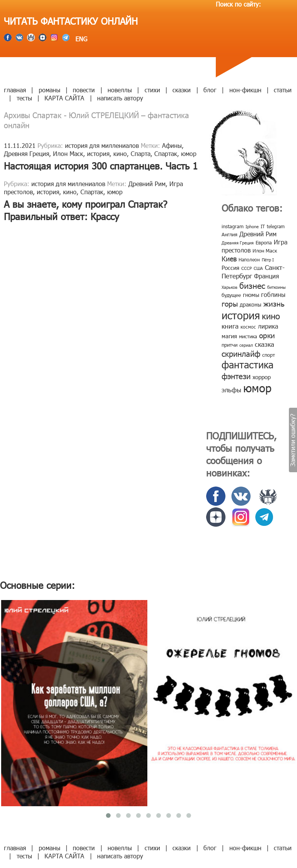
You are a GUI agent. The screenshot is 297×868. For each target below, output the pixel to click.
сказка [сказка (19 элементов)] (265, 344)
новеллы (120, 90)
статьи (283, 90)
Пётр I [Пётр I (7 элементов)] (268, 260)
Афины (172, 145)
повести (84, 90)
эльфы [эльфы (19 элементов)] (231, 390)
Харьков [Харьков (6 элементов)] (230, 287)
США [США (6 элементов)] (258, 268)
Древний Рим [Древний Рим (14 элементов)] (258, 234)
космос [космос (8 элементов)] (248, 327)
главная (15, 90)
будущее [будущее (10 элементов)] (231, 295)
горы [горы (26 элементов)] (230, 303)
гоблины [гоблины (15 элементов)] (273, 294)
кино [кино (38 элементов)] (271, 316)
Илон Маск (68, 153)
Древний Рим (147, 184)
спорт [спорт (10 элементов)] (269, 355)
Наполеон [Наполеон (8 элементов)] (249, 259)
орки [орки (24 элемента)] (267, 335)
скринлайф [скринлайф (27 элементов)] (241, 353)
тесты (24, 98)
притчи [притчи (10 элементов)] (230, 345)
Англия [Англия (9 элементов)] (230, 234)
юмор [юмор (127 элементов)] (257, 388)
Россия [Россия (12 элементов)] (230, 268)
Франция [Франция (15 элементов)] (266, 276)
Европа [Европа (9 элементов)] (264, 242)
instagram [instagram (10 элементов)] (233, 226)
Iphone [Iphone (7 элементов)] (252, 226)
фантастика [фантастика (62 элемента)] (247, 364)
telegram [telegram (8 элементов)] (276, 226)
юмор (189, 153)
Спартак (166, 153)
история (98, 153)
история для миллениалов (102, 145)
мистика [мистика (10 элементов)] (248, 336)
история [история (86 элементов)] (241, 315)
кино (120, 153)
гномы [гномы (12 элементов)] (251, 295)
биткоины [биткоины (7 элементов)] (277, 287)
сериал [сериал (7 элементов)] (246, 345)
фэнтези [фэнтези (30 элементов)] (236, 376)
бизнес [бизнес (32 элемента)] (252, 285)
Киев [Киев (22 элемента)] (229, 259)
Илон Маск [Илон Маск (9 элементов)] (265, 251)
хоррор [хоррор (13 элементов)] (262, 377)
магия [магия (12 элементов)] (229, 336)
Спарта (141, 153)
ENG (80, 39)
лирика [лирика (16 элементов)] (268, 326)
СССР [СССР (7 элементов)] (247, 268)
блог (210, 90)
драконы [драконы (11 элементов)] (251, 304)
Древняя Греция (26, 153)
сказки (182, 90)
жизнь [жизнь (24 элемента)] (274, 303)
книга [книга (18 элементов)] (230, 326)
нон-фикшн (245, 90)
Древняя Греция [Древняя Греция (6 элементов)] (238, 243)
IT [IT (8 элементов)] (263, 226)
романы (49, 90)
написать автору (120, 98)
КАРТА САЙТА (64, 98)
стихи (152, 90)
